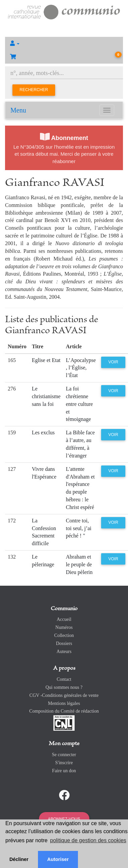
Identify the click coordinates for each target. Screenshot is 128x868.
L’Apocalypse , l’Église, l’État (81, 368)
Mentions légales (64, 703)
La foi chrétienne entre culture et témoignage (79, 404)
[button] (64, 44)
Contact (64, 679)
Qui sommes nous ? (64, 687)
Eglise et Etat (46, 360)
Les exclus (43, 432)
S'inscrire (64, 763)
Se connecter (64, 755)
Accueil (64, 619)
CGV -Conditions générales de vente (64, 695)
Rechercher (34, 90)
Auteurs (64, 652)
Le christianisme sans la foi (46, 396)
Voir (113, 362)
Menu (18, 110)
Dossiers (64, 643)
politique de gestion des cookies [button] (88, 840)
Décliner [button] (19, 859)
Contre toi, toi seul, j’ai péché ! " (79, 528)
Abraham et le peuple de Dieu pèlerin (79, 564)
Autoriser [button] (58, 859)
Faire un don (64, 771)
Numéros (64, 627)
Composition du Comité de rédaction (64, 711)
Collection (64, 635)
